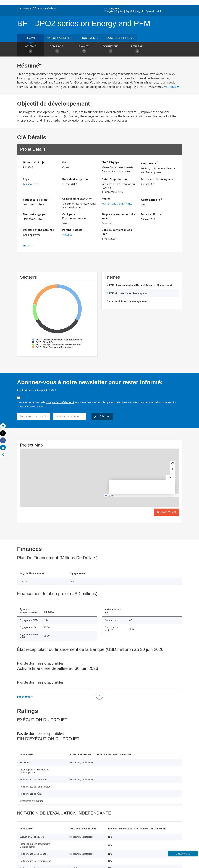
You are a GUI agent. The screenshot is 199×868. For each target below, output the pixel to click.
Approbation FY (152, 199)
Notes (27, 245)
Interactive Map (167, 512)
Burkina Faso (31, 184)
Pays (26, 179)
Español (130, 11)
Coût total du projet (37, 199)
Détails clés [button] (57, 50)
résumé (30, 38)
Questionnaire (183, 854)
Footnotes (24, 697)
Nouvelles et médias (120, 38)
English (119, 11)
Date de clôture (151, 214)
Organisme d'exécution (77, 199)
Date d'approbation (114, 179)
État (65, 162)
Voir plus (172, 87)
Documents (90, 38)
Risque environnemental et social (119, 216)
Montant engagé (34, 214)
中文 (159, 11)
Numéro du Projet (34, 162)
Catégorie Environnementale (74, 216)
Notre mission (25, 8)
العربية (140, 11)
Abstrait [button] (30, 50)
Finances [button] (84, 50)
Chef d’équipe (110, 162)
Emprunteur (150, 163)
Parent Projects (72, 230)
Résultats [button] (137, 50)
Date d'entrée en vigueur (157, 179)
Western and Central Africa (117, 204)
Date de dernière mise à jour (117, 232)
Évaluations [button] (111, 50)
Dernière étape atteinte (38, 230)
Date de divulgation (75, 179)
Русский (150, 11)
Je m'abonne (102, 416)
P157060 (67, 235)
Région (106, 199)
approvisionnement (60, 38)
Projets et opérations (46, 8)
